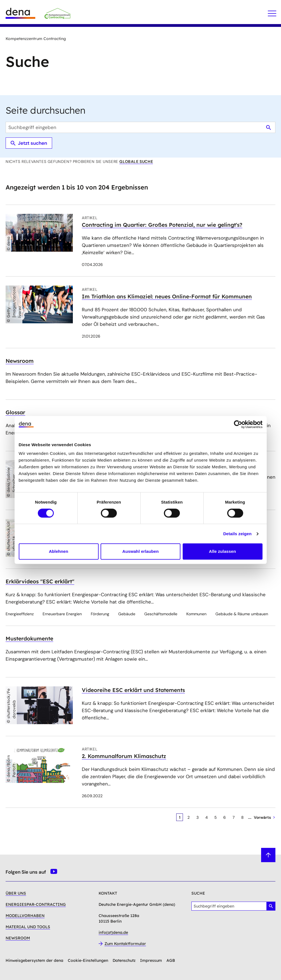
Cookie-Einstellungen (88, 960)
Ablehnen (58, 551)
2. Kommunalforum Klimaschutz (124, 756)
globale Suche (136, 162)
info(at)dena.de (113, 932)
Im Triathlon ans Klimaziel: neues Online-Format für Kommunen (167, 296)
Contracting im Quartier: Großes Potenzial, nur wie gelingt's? (162, 225)
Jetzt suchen (29, 143)
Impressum (151, 960)
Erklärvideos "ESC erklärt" (40, 581)
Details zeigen (237, 534)
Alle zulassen (222, 551)
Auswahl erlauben (141, 551)
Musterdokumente (29, 638)
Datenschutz (124, 960)
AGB (171, 960)
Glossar (15, 412)
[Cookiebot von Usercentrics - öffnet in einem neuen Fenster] (238, 424)
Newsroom (20, 361)
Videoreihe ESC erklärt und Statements (133, 690)
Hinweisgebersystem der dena (34, 960)
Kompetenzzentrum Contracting (36, 39)
